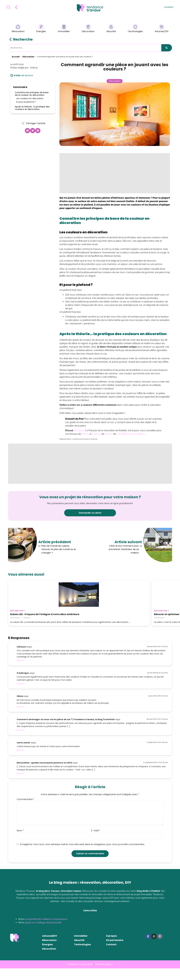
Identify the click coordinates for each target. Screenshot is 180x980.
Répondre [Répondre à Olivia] (21, 718)
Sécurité (111, 29)
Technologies (135, 29)
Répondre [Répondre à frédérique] (21, 695)
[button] (27, 131)
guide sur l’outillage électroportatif (43, 934)
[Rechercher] (167, 48)
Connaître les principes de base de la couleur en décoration (32, 94)
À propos (111, 947)
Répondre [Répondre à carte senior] (21, 762)
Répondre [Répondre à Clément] (21, 672)
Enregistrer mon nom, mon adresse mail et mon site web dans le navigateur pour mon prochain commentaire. (81, 856)
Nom (20, 842)
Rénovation (18, 29)
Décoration (88, 29)
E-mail (96, 842)
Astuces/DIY (162, 29)
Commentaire (26, 811)
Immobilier (64, 29)
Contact (169, 7)
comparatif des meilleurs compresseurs (46, 931)
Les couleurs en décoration (30, 98)
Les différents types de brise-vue (141, 614)
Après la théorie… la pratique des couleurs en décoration (32, 108)
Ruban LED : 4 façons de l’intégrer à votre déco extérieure (31, 616)
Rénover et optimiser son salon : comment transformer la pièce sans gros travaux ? (88, 617)
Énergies (41, 29)
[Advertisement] (115, 173)
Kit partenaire (115, 952)
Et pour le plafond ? (26, 102)
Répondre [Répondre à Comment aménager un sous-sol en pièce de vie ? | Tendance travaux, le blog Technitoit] (21, 742)
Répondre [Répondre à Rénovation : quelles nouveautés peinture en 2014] (21, 785)
